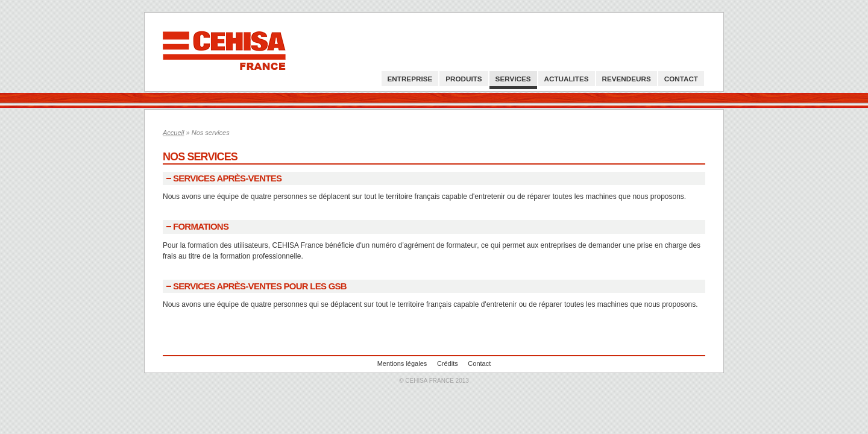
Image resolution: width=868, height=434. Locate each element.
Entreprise (410, 79)
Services (513, 79)
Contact (681, 79)
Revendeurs (627, 79)
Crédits (448, 363)
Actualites (567, 79)
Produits (464, 79)
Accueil (173, 133)
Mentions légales (402, 363)
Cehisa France (225, 52)
